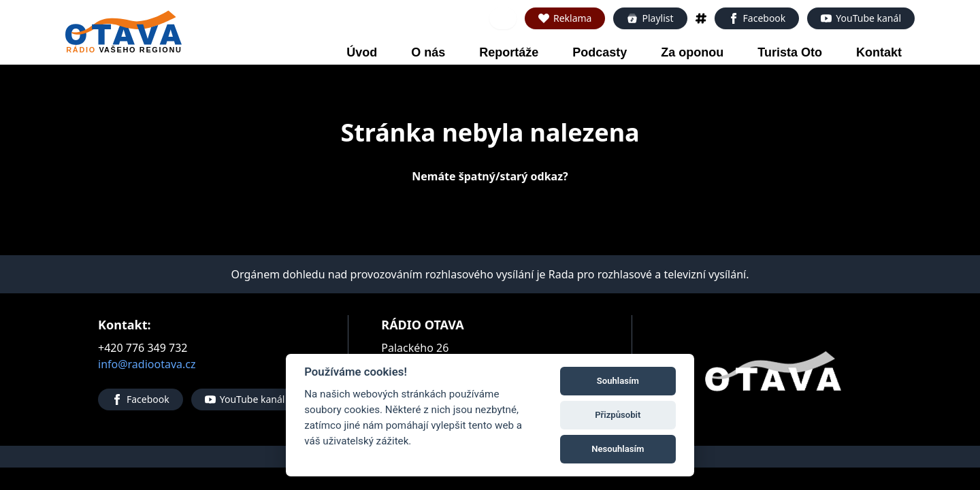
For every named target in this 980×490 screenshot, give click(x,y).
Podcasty (600, 52)
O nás (428, 52)
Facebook (757, 18)
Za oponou (692, 52)
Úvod (362, 52)
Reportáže (509, 52)
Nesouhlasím (618, 449)
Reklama (565, 18)
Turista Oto (790, 52)
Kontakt (879, 52)
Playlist (650, 18)
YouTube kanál (861, 18)
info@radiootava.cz (147, 364)
